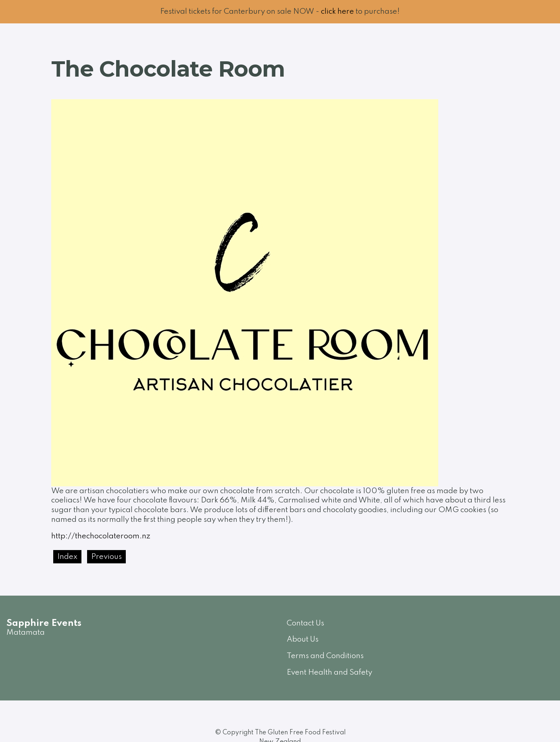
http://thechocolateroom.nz (101, 536)
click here (337, 11)
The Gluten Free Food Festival (300, 733)
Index (67, 557)
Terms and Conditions (325, 656)
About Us (303, 639)
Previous (106, 557)
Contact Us (305, 623)
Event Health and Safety (329, 672)
